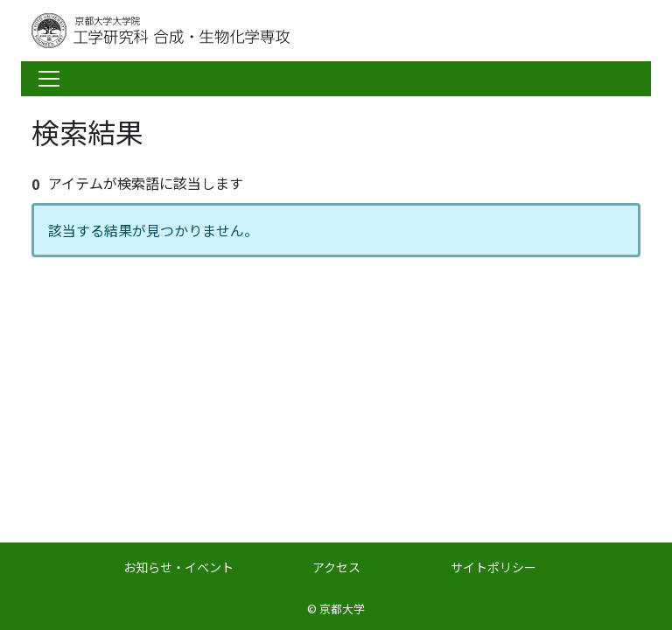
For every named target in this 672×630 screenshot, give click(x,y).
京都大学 (342, 609)
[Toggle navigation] (49, 79)
